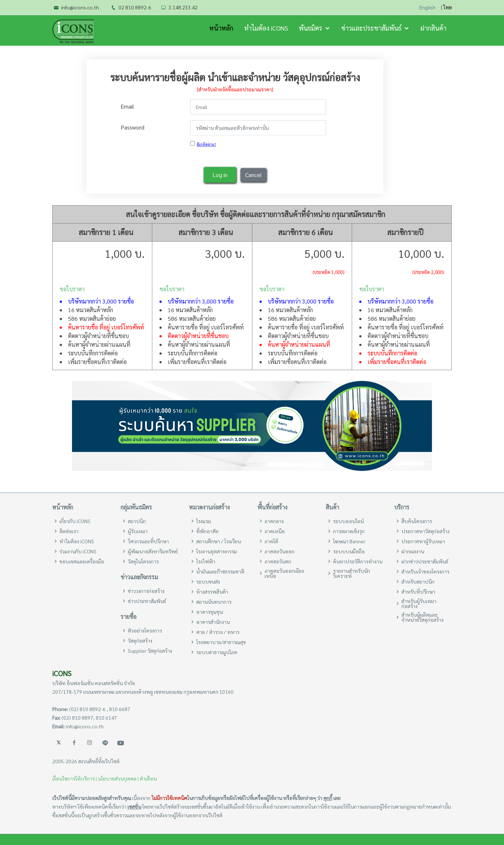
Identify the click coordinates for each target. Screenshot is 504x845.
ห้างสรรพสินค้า (212, 592)
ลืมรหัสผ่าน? (206, 143)
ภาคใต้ (271, 541)
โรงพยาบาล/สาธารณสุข (221, 642)
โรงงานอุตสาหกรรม (217, 551)
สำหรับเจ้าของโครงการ (425, 571)
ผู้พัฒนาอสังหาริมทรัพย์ (153, 551)
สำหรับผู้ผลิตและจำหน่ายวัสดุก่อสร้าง (422, 617)
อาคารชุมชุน (210, 612)
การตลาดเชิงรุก (349, 531)
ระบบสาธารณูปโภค (217, 652)
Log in (220, 173)
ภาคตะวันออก (280, 551)
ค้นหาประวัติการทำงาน (358, 561)
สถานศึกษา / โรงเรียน (219, 541)
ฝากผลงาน (413, 551)
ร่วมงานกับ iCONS (78, 551)
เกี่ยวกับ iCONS (75, 521)
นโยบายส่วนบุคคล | (118, 778)
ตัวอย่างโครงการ (145, 630)
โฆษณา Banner (349, 541)
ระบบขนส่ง (208, 581)
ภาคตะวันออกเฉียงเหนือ (284, 573)
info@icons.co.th (80, 7)
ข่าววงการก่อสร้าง (146, 591)
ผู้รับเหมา (138, 531)
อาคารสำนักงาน (213, 622)
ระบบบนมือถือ (349, 551)
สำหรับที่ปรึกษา (418, 592)
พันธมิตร (310, 28)
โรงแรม (204, 521)
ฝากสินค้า (433, 28)
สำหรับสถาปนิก (418, 581)
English (427, 7)
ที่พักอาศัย (207, 531)
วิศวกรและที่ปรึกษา (148, 541)
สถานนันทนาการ (214, 602)
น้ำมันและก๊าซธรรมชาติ (220, 571)
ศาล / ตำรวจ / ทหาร (218, 632)
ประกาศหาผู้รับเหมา (423, 541)
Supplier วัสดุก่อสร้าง (150, 651)
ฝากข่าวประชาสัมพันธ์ (425, 561)
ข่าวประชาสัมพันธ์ (147, 601)
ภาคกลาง (274, 521)
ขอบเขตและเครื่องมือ (82, 561)
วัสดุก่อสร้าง (140, 641)
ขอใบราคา (72, 289)
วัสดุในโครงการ (143, 561)
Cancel (253, 173)
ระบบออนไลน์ (348, 521)
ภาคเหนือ (275, 531)
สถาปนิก (137, 521)
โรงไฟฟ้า (206, 561)
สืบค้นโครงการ (417, 521)
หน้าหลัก (221, 28)
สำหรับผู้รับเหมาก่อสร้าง (419, 603)
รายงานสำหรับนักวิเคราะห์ (352, 573)
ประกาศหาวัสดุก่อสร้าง (426, 531)
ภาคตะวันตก (278, 561)
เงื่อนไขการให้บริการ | (75, 778)
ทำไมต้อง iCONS (266, 28)
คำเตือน (148, 778)
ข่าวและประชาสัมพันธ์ (371, 28)
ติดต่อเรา (69, 531)
